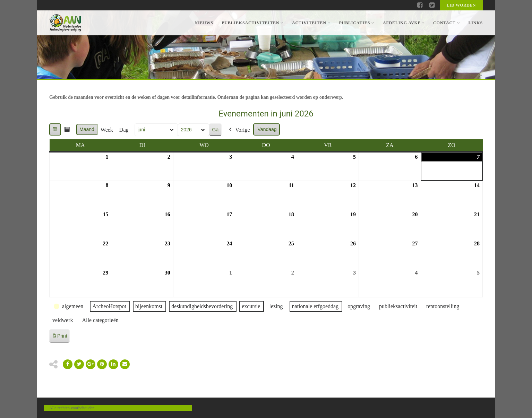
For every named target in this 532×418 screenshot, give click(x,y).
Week (107, 130)
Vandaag (267, 129)
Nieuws (204, 23)
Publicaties (357, 23)
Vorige (239, 130)
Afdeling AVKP (404, 23)
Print (59, 337)
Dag (124, 130)
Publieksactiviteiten (253, 23)
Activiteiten (311, 23)
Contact (447, 23)
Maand (87, 129)
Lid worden (461, 5)
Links (475, 23)
